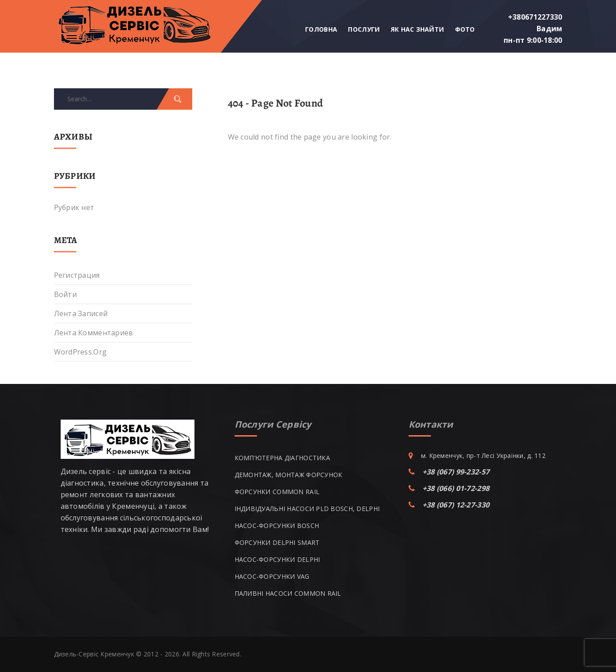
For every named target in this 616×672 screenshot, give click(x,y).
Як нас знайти (418, 29)
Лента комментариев (94, 333)
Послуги (364, 29)
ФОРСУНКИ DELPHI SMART (277, 542)
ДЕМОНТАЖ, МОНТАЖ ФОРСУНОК (289, 475)
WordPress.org (81, 352)
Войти (65, 294)
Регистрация (77, 275)
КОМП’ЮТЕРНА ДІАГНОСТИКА (282, 458)
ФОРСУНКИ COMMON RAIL (277, 492)
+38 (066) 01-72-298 (456, 488)
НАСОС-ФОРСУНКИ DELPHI (277, 559)
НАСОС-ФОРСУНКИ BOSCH (277, 526)
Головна (321, 29)
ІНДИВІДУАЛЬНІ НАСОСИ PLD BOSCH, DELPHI (307, 509)
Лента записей (81, 313)
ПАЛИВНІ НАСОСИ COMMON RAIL (288, 593)
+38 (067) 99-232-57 (456, 472)
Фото (465, 29)
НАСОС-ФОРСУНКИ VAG (272, 576)
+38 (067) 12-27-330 (456, 505)
